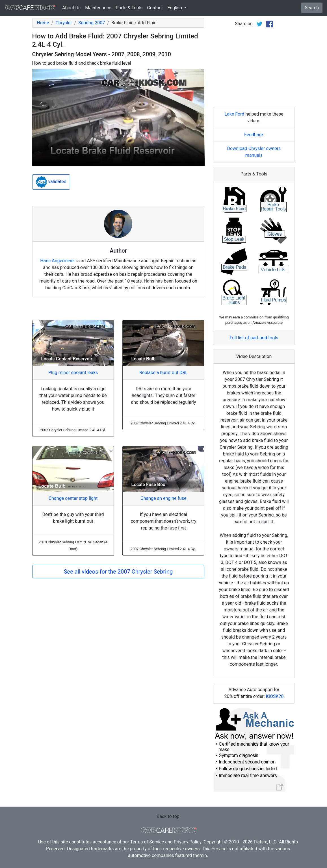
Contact (155, 8)
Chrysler (64, 23)
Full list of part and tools (254, 338)
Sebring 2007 (92, 23)
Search (312, 8)
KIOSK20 (275, 696)
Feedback (254, 135)
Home (43, 23)
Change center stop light (73, 498)
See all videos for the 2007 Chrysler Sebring (118, 572)
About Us (71, 8)
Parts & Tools (129, 8)
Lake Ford (235, 114)
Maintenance (98, 8)
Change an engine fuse (163, 498)
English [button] (175, 8)
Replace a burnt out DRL (163, 373)
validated (51, 182)
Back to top (168, 816)
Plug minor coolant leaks (73, 373)
